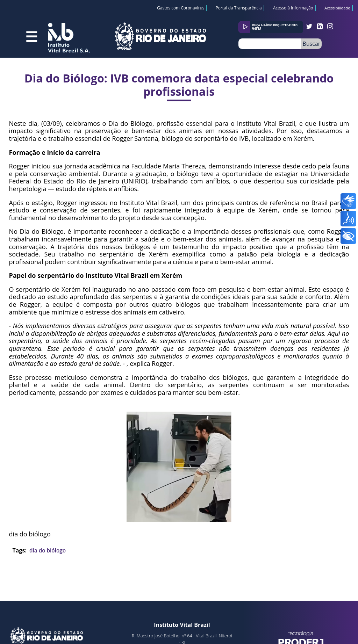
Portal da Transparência (239, 8)
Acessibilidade (337, 8)
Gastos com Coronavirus (181, 8)
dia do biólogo (48, 550)
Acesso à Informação (293, 8)
